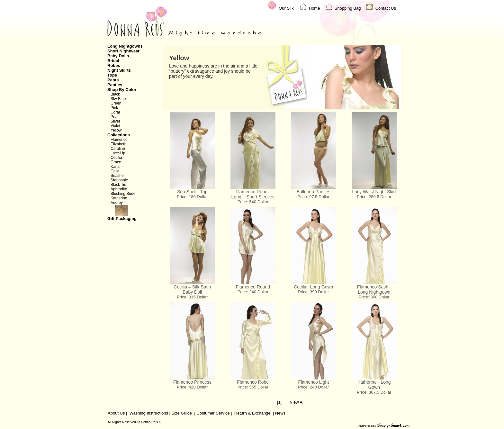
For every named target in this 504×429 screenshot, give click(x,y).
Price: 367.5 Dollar (374, 392)
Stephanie (119, 180)
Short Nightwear (123, 51)
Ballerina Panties (314, 192)
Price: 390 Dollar (313, 292)
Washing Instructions (149, 413)
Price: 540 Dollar (253, 202)
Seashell (118, 176)
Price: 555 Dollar (253, 387)
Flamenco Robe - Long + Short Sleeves (253, 194)
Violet (115, 126)
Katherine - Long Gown (374, 385)
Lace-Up (118, 153)
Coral (115, 112)
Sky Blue (118, 99)
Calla (115, 171)
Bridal (113, 61)
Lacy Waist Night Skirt (374, 192)
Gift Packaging (131, 213)
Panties (115, 85)
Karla (115, 167)
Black (115, 94)
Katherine (119, 198)
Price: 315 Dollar (192, 297)
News (280, 413)
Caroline (118, 149)
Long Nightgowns (125, 46)
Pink (114, 108)
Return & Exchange (252, 413)
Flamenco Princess (192, 382)
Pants (113, 80)
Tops (112, 75)
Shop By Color (122, 90)
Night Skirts (119, 70)
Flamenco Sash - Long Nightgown (374, 289)
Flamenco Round (253, 287)
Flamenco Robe (253, 382)
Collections (119, 135)
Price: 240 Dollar (253, 292)
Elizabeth (118, 144)
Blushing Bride (123, 194)
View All (297, 402)
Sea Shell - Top (192, 192)
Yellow (116, 130)
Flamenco (119, 140)
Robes (114, 65)
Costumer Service (213, 413)
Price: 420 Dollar (192, 387)
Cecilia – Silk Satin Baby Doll (192, 289)
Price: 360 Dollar (374, 297)
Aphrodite (119, 189)
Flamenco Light (313, 382)
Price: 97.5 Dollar (313, 197)
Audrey (117, 203)
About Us (116, 413)
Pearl (115, 117)
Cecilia (116, 158)
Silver (115, 121)
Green (116, 103)
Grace (116, 162)
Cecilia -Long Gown (313, 287)
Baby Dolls (118, 56)
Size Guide (181, 413)
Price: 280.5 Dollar (374, 197)
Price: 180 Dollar (192, 197)
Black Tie (118, 185)
